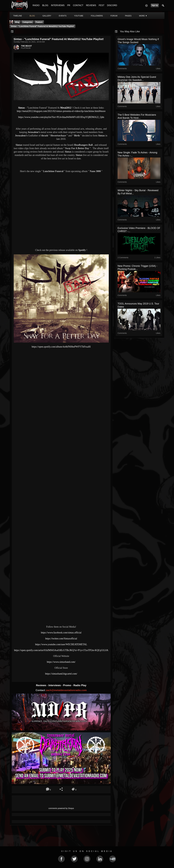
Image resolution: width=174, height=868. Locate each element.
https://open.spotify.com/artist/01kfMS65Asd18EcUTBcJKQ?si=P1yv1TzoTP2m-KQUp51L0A (61, 650)
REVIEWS (91, 5)
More (143, 16)
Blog (17, 22)
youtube (79, 16)
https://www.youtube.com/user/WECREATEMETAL (61, 644)
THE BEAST (26, 46)
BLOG (45, 5)
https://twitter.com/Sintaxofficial (61, 639)
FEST (102, 5)
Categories (27, 22)
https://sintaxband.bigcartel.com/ (61, 674)
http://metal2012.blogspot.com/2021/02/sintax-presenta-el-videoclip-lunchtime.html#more (61, 111)
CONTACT (78, 5)
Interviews (55, 685)
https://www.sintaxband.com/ (61, 662)
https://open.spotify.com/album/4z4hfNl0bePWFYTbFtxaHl (61, 347)
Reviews (41, 685)
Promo (67, 685)
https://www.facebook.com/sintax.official (61, 633)
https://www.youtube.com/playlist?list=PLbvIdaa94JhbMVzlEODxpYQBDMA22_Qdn (61, 117)
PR (69, 5)
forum (114, 16)
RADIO (36, 5)
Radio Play (80, 685)
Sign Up (155, 5)
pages (128, 16)
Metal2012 (66, 108)
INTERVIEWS (58, 5)
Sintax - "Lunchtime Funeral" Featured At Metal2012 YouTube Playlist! (42, 26)
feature (39, 22)
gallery (47, 16)
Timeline (18, 16)
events (63, 16)
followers (97, 16)
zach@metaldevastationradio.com (66, 690)
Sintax (22, 108)
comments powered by (61, 808)
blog (32, 16)
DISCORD (112, 5)
